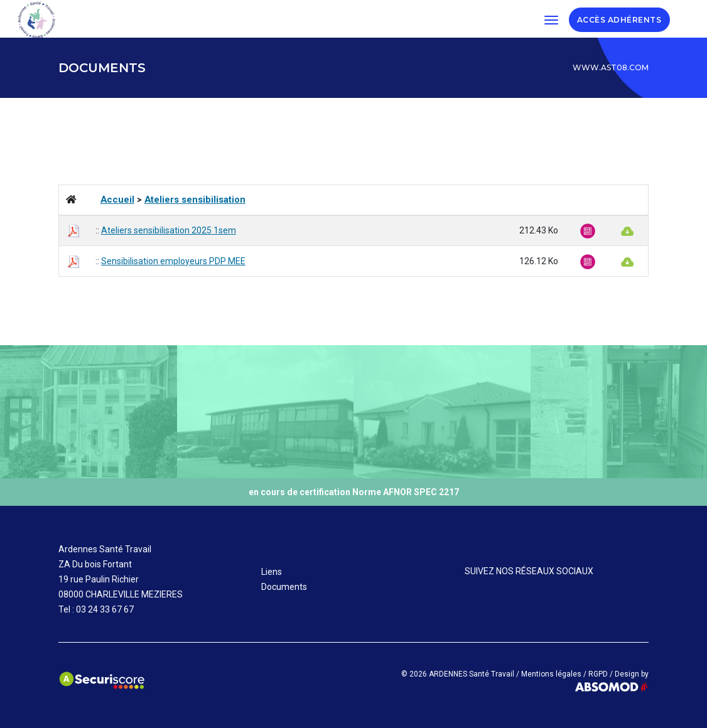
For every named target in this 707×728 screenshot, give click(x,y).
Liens (272, 572)
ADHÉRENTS (637, 19)
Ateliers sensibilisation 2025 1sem (169, 230)
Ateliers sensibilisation (195, 200)
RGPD (598, 674)
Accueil (117, 200)
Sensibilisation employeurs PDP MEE (173, 261)
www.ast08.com (611, 67)
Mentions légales (551, 674)
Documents (284, 587)
